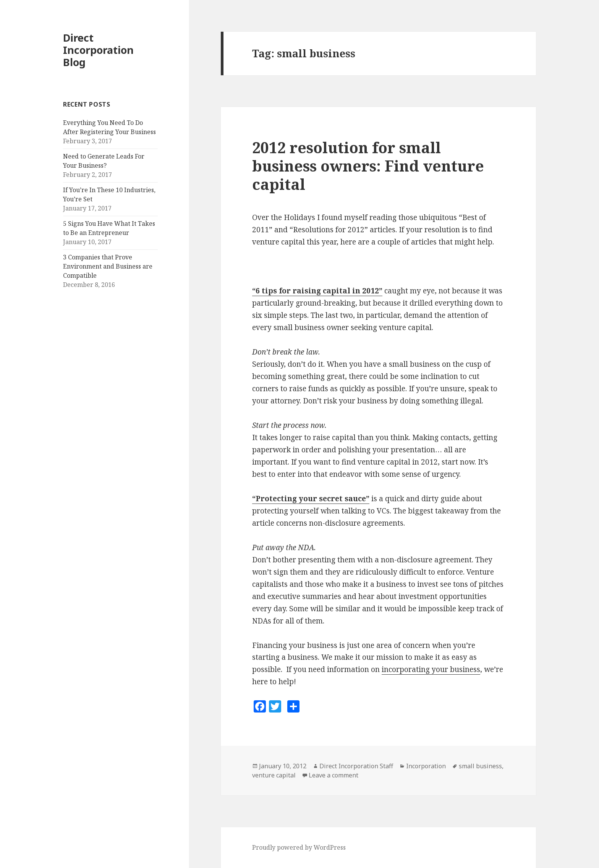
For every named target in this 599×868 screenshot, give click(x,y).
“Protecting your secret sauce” (311, 499)
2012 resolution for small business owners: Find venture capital (368, 166)
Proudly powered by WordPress (299, 847)
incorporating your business (431, 669)
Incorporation (426, 766)
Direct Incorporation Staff (356, 766)
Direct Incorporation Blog (98, 50)
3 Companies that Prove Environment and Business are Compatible (108, 266)
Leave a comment (333, 775)
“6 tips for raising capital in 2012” (317, 291)
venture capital (274, 775)
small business (480, 766)
